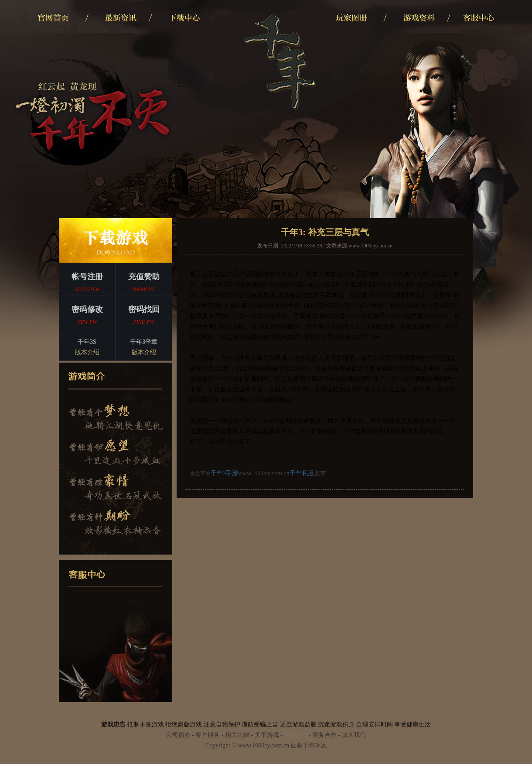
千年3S (87, 348)
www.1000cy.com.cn (370, 246)
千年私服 (302, 473)
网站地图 (296, 735)
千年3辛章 (144, 348)
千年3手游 (224, 473)
